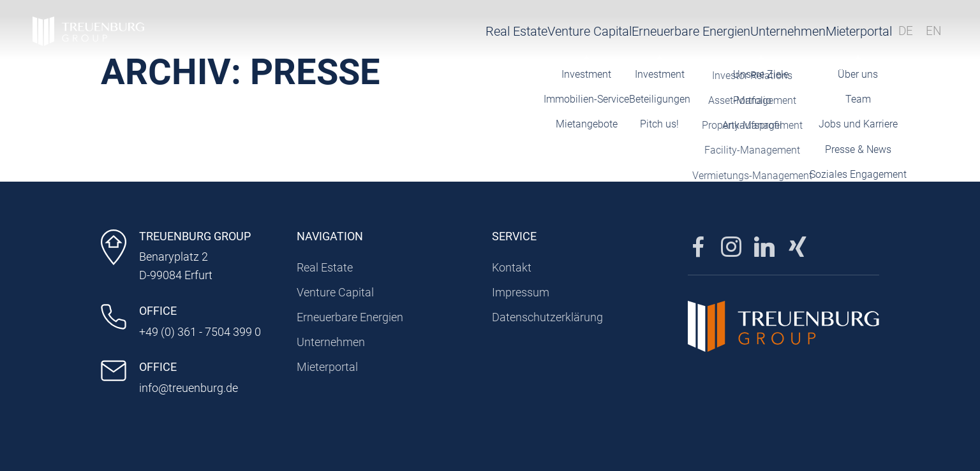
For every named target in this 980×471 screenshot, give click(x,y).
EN (927, 35)
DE (899, 35)
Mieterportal (817, 35)
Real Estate (382, 35)
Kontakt (512, 267)
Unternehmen (704, 35)
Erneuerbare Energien (590, 35)
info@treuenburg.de (189, 388)
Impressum (521, 292)
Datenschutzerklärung (547, 317)
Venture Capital (472, 35)
